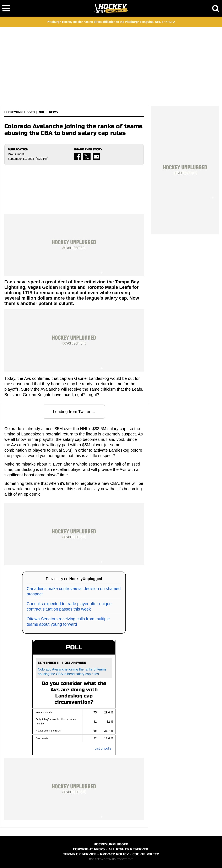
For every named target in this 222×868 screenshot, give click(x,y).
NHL (42, 112)
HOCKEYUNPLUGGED (20, 112)
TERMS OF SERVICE (80, 854)
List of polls (103, 748)
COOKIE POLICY (146, 854)
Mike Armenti (16, 154)
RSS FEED (95, 859)
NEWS (53, 112)
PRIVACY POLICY (114, 854)
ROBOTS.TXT (125, 859)
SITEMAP (109, 859)
